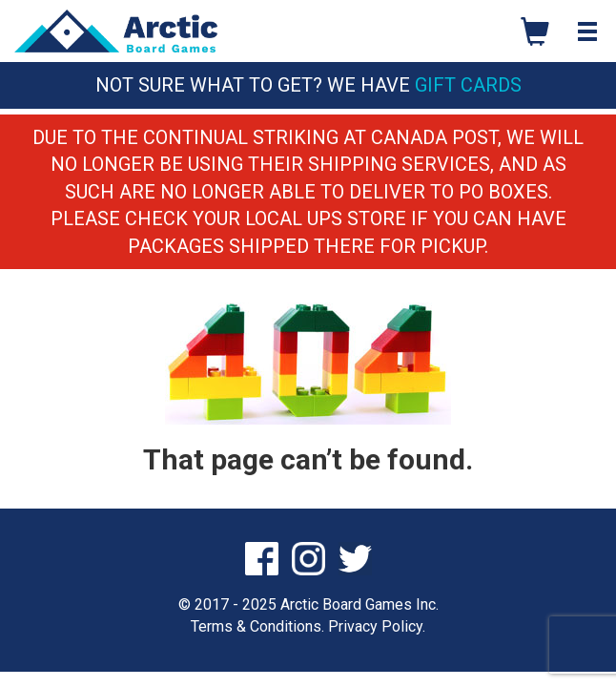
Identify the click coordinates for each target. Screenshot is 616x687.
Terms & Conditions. (257, 626)
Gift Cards (468, 85)
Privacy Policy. (377, 626)
